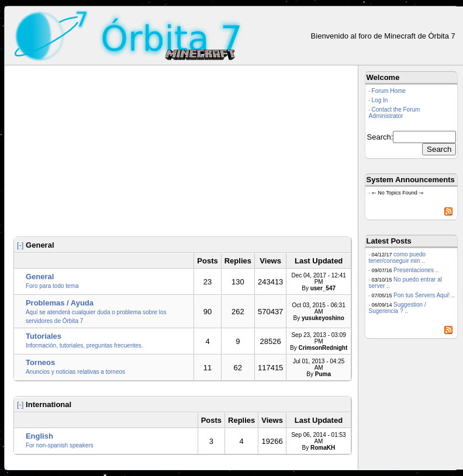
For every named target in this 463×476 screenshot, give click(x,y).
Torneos (40, 362)
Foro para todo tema (52, 286)
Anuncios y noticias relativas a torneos (75, 372)
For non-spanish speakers (60, 445)
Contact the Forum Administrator (395, 113)
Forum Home (389, 91)
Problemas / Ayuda (60, 303)
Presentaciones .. (416, 270)
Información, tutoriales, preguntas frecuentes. (84, 345)
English (39, 436)
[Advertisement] (183, 153)
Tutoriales (44, 336)
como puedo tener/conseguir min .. (398, 258)
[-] (20, 245)
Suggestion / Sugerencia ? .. (398, 308)
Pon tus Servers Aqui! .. (424, 295)
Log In (380, 100)
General (40, 277)
